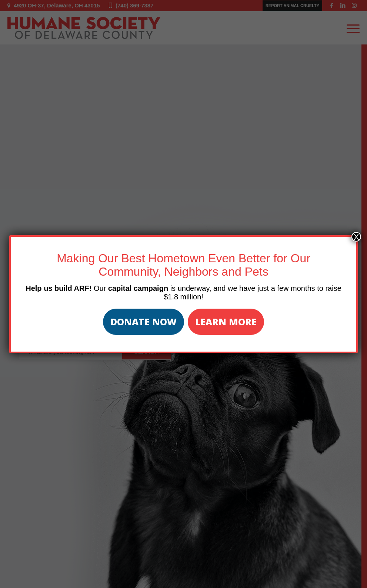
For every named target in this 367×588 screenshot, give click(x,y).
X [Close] (356, 237)
